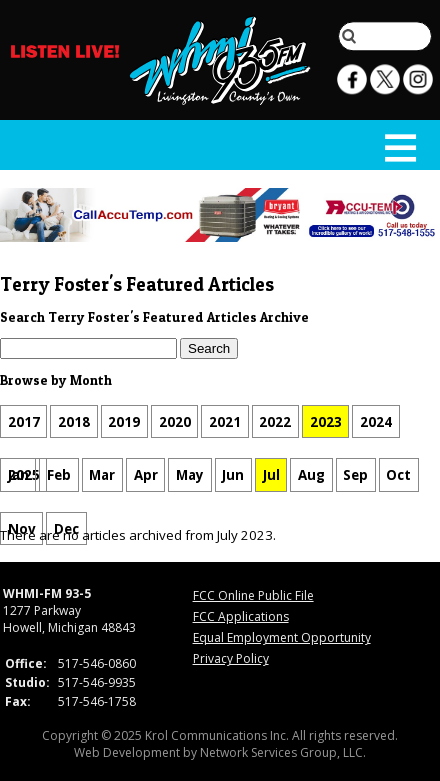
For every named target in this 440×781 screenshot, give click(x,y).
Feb (59, 475)
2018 (74, 422)
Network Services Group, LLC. (283, 752)
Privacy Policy (231, 658)
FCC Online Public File (253, 595)
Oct (398, 475)
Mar (102, 475)
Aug (311, 475)
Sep (355, 475)
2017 (24, 422)
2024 (376, 422)
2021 (225, 422)
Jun (233, 475)
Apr (146, 475)
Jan (18, 475)
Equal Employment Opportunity (282, 637)
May (190, 475)
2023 (326, 422)
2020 (175, 422)
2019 (124, 422)
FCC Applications (241, 616)
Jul (271, 475)
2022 (275, 422)
